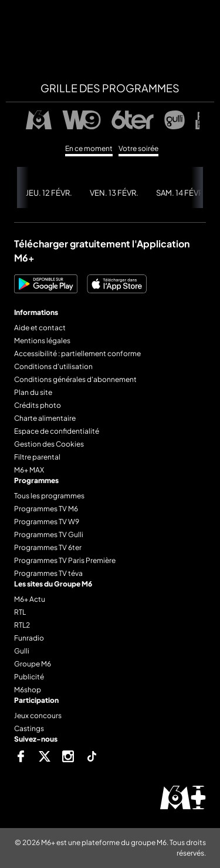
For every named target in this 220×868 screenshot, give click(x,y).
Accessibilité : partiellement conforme (77, 353)
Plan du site (33, 392)
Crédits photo (38, 405)
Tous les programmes (49, 496)
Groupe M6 (33, 664)
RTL (20, 612)
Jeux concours (38, 715)
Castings (29, 728)
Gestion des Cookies (49, 444)
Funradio (29, 638)
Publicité (29, 677)
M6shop (28, 690)
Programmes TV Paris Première (65, 560)
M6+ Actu (30, 599)
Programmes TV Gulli (49, 534)
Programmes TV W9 (47, 522)
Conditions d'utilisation (53, 366)
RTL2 (22, 625)
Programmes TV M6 (46, 509)
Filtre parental (37, 457)
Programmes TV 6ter (48, 547)
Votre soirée (138, 148)
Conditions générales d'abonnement (75, 379)
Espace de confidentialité (57, 431)
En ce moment (89, 148)
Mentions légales (42, 341)
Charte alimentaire (45, 418)
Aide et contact (40, 328)
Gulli (22, 651)
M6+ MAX (29, 470)
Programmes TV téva (48, 573)
